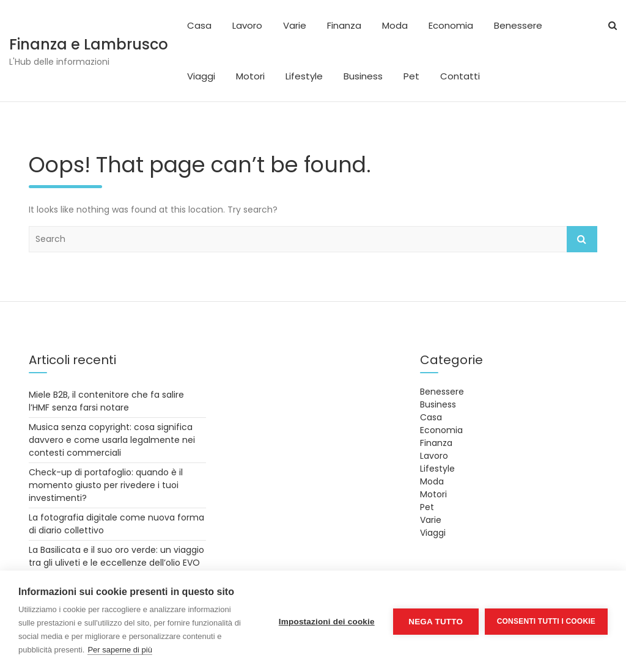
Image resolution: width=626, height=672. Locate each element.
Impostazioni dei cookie (327, 622)
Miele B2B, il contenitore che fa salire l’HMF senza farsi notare (106, 401)
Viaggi (201, 76)
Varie (295, 25)
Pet (411, 76)
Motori (250, 76)
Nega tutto (436, 622)
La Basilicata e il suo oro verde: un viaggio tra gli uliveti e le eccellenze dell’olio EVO (116, 556)
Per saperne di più (120, 650)
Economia (451, 25)
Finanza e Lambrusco (89, 44)
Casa (199, 25)
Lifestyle (304, 76)
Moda (395, 25)
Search (582, 239)
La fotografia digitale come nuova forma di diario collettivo (116, 524)
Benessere (518, 25)
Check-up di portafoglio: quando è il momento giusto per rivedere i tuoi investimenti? (106, 485)
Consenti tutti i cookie (546, 621)
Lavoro (247, 25)
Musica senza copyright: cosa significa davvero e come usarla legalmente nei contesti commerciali (112, 440)
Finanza (344, 25)
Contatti (460, 76)
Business (363, 76)
